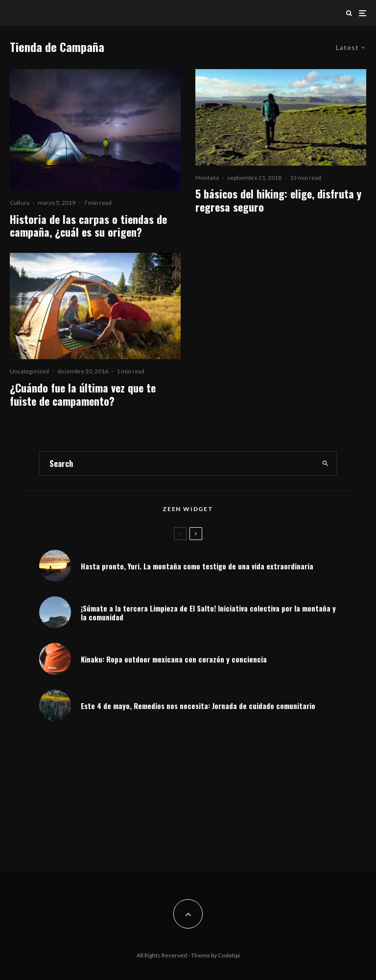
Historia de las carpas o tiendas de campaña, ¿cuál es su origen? (88, 226)
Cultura (20, 203)
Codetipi (229, 955)
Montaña (207, 178)
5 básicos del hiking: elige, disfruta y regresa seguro (278, 200)
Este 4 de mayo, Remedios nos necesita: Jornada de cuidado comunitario (198, 707)
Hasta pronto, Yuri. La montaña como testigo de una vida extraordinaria (197, 566)
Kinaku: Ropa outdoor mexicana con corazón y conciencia (174, 659)
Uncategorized (29, 371)
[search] (325, 464)
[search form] (177, 464)
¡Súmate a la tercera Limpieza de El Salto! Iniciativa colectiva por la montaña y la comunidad (208, 612)
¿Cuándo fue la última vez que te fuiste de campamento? (83, 394)
